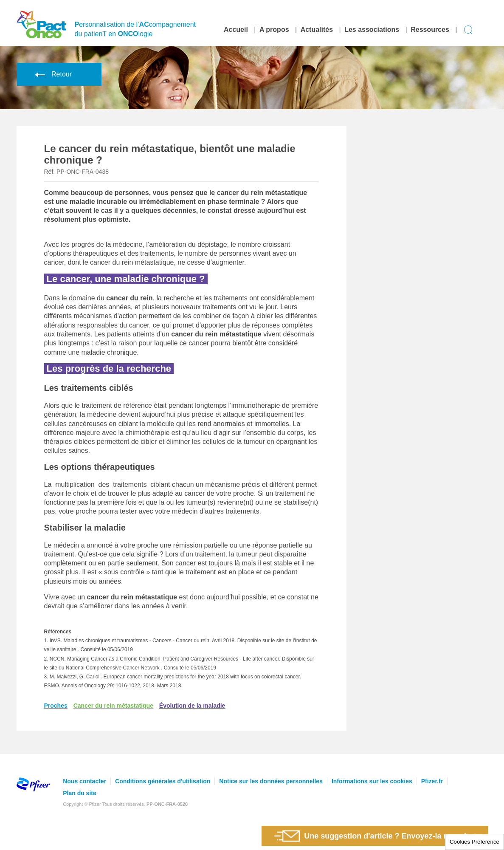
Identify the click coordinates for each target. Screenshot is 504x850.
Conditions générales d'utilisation (163, 781)
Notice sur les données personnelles (271, 781)
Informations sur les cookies (372, 781)
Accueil (236, 30)
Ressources (430, 30)
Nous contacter (84, 781)
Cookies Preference (474, 842)
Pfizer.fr (432, 781)
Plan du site (80, 793)
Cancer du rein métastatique (113, 706)
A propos (274, 30)
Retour (52, 74)
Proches (56, 706)
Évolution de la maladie (192, 706)
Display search (469, 30)
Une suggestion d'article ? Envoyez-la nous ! (370, 836)
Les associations (372, 30)
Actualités (317, 30)
